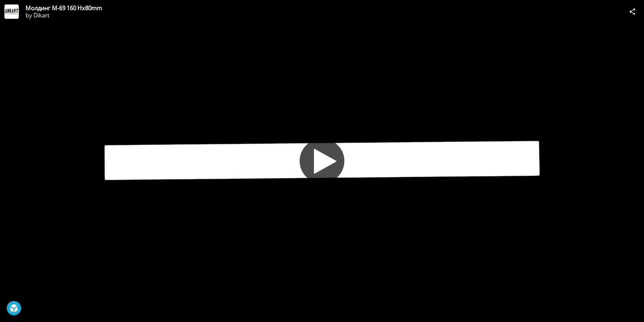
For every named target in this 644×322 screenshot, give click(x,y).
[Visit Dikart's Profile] (12, 12)
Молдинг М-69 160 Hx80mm (64, 8)
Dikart (42, 15)
